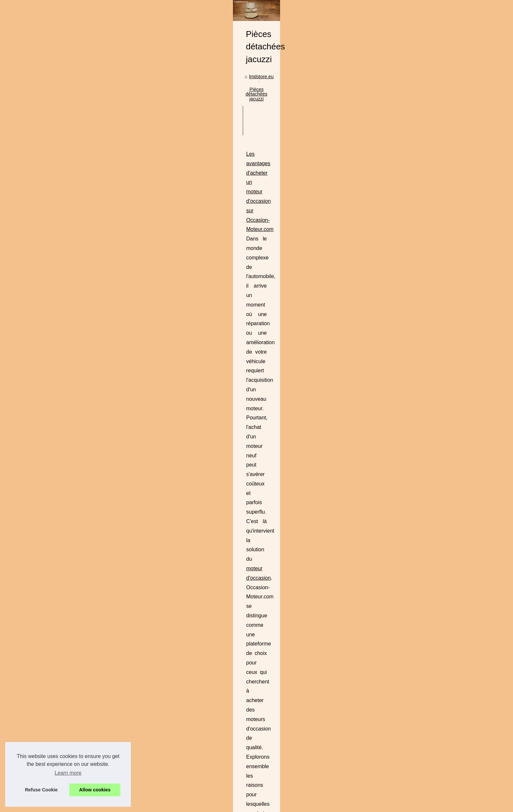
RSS (164, 784)
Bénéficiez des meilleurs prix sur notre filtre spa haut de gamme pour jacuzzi (250, 504)
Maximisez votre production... (99, 466)
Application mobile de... (93, 496)
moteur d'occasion (253, 302)
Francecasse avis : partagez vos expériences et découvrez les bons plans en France (260, 427)
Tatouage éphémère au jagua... (101, 363)
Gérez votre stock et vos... (96, 407)
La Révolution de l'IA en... (95, 525)
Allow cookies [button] (95, 790)
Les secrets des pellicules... (97, 422)
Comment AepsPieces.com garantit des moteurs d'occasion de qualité (243, 351)
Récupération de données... (97, 511)
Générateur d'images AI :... (96, 540)
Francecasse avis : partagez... (100, 599)
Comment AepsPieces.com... (99, 585)
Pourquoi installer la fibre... (96, 319)
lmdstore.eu (177, 219)
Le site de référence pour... (96, 304)
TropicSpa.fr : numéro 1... (95, 704)
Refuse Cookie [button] (41, 790)
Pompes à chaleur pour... (95, 644)
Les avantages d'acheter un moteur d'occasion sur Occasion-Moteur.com (246, 274)
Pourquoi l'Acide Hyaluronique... (102, 734)
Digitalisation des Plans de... (98, 333)
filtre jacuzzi (370, 523)
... (197, 321)
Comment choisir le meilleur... (99, 674)
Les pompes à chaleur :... (95, 378)
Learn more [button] (68, 773)
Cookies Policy (143, 784)
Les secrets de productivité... (98, 436)
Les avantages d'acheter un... (99, 570)
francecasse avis (247, 474)
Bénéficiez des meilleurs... (96, 613)
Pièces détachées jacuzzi (221, 219)
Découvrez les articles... (93, 393)
